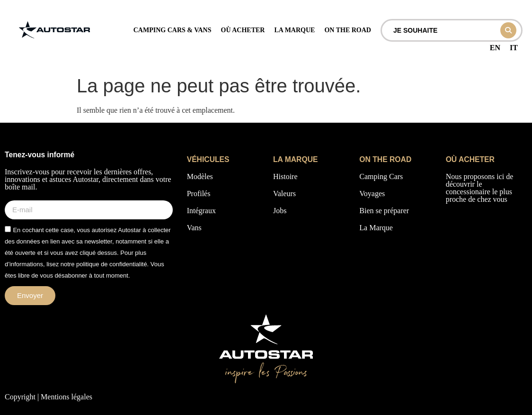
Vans (194, 228)
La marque (294, 30)
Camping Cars (381, 176)
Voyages (372, 194)
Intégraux (201, 211)
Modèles (200, 176)
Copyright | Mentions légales (49, 397)
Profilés (199, 194)
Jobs (280, 211)
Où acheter (243, 30)
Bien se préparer (384, 211)
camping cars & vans (173, 30)
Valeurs (284, 194)
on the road (348, 30)
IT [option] (514, 48)
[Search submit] (508, 30)
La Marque (376, 228)
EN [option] (495, 48)
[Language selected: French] (504, 49)
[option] (495, 48)
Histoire (285, 176)
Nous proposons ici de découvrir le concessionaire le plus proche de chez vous (480, 188)
